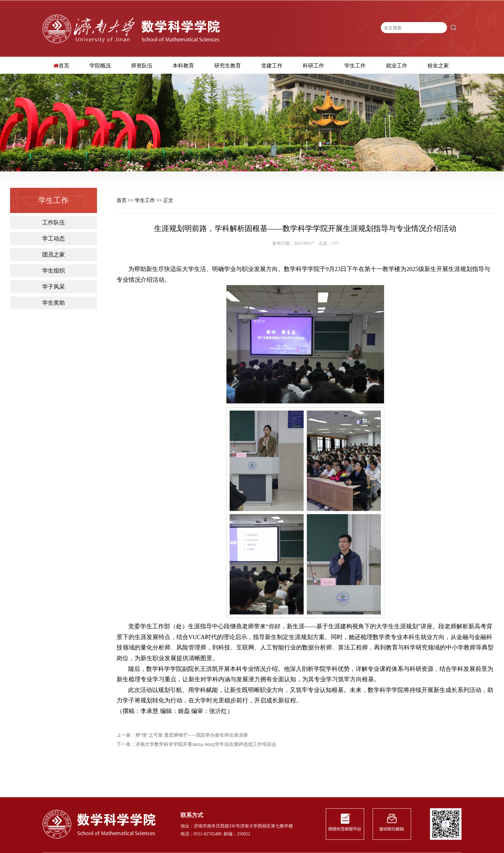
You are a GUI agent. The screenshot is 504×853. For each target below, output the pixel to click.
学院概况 (100, 66)
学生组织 (54, 271)
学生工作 (355, 66)
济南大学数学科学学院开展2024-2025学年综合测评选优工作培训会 (206, 744)
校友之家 (438, 66)
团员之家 (54, 255)
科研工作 (313, 66)
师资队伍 (142, 66)
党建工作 (272, 66)
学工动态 (54, 239)
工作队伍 (54, 223)
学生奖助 (54, 303)
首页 (61, 66)
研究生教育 (228, 66)
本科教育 (183, 66)
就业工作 (397, 66)
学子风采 (54, 287)
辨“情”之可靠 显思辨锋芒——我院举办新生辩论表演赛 (192, 735)
